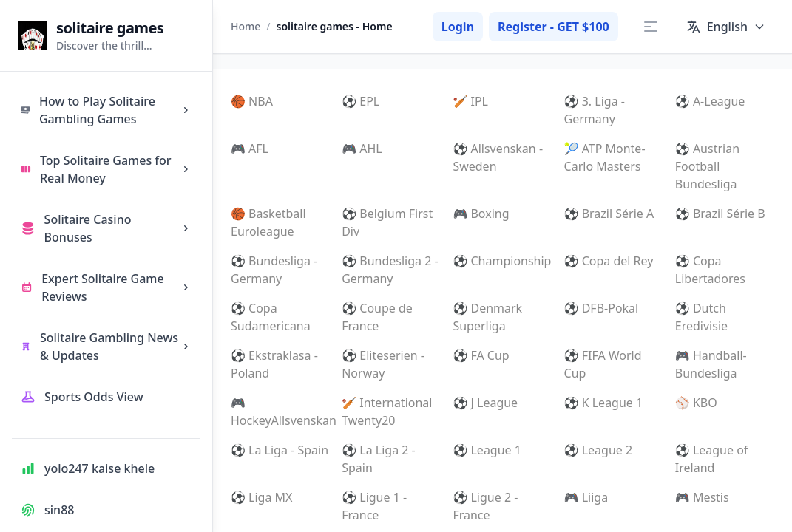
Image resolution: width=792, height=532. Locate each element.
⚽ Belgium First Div (387, 222)
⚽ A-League (710, 101)
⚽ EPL (361, 101)
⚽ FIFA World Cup (603, 364)
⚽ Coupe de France (377, 317)
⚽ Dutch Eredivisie (701, 317)
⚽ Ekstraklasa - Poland (274, 364)
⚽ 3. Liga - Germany (595, 110)
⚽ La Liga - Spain (280, 450)
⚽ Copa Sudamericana (271, 317)
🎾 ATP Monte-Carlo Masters (605, 157)
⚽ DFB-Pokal (602, 308)
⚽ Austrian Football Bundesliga (707, 166)
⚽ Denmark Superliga (487, 317)
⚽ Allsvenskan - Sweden (498, 157)
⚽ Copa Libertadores (710, 270)
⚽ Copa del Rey (609, 261)
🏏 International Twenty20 (387, 412)
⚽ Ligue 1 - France (374, 506)
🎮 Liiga (586, 497)
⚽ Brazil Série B (720, 214)
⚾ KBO (696, 403)
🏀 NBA (252, 101)
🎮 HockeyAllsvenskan (280, 412)
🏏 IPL (470, 101)
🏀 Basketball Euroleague (268, 222)
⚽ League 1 (487, 450)
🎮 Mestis (702, 497)
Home (246, 26)
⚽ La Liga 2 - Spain (379, 459)
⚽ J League (485, 403)
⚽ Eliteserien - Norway (383, 364)
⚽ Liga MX (261, 497)
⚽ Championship (502, 261)
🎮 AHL (362, 149)
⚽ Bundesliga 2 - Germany (390, 270)
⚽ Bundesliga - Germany (274, 270)
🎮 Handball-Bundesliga (711, 364)
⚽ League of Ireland (712, 459)
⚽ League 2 (599, 450)
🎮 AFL (250, 149)
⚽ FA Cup (481, 355)
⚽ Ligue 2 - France (485, 506)
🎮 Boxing (481, 214)
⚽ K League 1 (604, 403)
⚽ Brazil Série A (609, 214)
